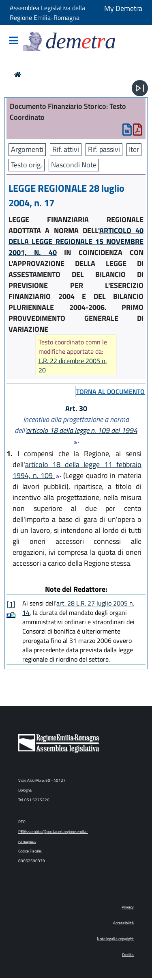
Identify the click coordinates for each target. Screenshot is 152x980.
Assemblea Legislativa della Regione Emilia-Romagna (47, 13)
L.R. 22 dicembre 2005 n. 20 (73, 366)
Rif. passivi (104, 149)
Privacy (128, 907)
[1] (11, 604)
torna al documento (110, 392)
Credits (128, 955)
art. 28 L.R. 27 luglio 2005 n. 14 (78, 608)
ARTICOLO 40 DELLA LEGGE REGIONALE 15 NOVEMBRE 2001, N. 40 (76, 241)
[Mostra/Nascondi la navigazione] (13, 41)
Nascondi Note (74, 165)
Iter (134, 149)
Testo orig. (27, 165)
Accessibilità (123, 923)
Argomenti (27, 149)
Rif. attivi (66, 149)
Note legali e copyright (115, 939)
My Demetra (123, 8)
